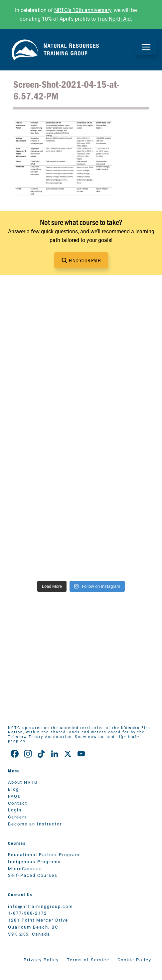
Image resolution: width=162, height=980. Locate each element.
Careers (18, 817)
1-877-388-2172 (27, 913)
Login (15, 810)
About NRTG (23, 782)
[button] (81, 260)
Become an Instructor (35, 824)
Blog (13, 789)
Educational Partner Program (44, 854)
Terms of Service (88, 959)
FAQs (14, 796)
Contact (18, 803)
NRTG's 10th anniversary (83, 10)
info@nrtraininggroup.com (40, 906)
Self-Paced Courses (33, 875)
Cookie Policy (134, 959)
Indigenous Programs (34, 861)
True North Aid (114, 19)
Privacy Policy (41, 959)
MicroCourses (25, 868)
